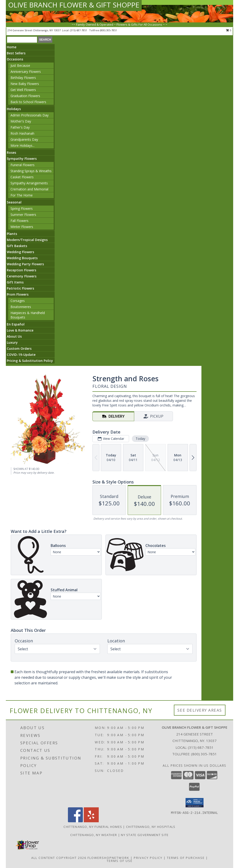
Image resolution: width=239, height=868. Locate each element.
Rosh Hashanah (22, 133)
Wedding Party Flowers (25, 264)
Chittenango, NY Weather (94, 835)
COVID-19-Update (21, 355)
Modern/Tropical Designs (27, 240)
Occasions (15, 59)
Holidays (14, 109)
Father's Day (20, 127)
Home (12, 47)
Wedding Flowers (20, 252)
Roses (11, 152)
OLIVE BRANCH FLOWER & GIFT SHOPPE (74, 5)
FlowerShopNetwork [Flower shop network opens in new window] (108, 858)
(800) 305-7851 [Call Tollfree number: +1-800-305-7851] (204, 754)
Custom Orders (19, 348)
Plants (12, 234)
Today (140, 439)
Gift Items (15, 282)
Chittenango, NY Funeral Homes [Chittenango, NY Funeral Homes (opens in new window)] (93, 827)
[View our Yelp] (91, 821)
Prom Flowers (18, 294)
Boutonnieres (21, 307)
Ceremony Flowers (22, 276)
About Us (14, 336)
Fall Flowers (19, 221)
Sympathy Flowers (22, 159)
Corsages (18, 301)
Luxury (12, 342)
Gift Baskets (17, 246)
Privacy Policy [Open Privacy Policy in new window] (148, 858)
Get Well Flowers (23, 90)
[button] (195, 803)
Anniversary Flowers (26, 72)
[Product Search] (22, 40)
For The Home (22, 195)
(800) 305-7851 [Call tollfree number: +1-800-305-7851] (108, 30)
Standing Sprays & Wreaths (31, 171)
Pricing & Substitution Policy (30, 361)
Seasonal (14, 202)
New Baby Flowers (25, 84)
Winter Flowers (22, 227)
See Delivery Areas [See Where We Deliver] (200, 710)
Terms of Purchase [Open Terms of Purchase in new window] (186, 858)
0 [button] (229, 30)
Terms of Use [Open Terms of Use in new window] (120, 861)
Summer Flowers (23, 215)
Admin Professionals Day (30, 115)
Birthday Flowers (23, 78)
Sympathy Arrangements (29, 183)
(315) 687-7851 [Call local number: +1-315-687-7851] (79, 30)
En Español (16, 324)
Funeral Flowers (23, 165)
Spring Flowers (22, 208)
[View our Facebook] (75, 821)
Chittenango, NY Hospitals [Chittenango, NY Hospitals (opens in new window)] (151, 827)
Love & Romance (20, 330)
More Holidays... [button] (23, 145)
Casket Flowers (22, 177)
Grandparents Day (24, 139)
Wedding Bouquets (22, 258)
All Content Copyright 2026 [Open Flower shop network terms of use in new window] (59, 858)
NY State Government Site (145, 835)
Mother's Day (21, 121)
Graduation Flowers (25, 96)
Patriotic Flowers (20, 288)
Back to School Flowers (28, 102)
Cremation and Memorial (29, 189)
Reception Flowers (21, 270)
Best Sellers (16, 53)
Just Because (20, 65)
